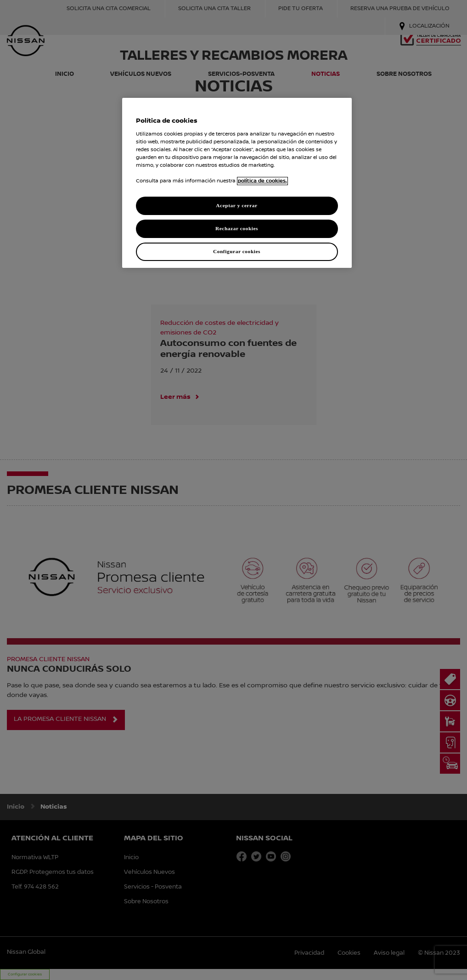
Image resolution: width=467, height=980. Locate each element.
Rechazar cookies (237, 228)
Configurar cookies (237, 251)
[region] (237, 183)
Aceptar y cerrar (236, 205)
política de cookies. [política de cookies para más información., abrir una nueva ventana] (262, 181)
